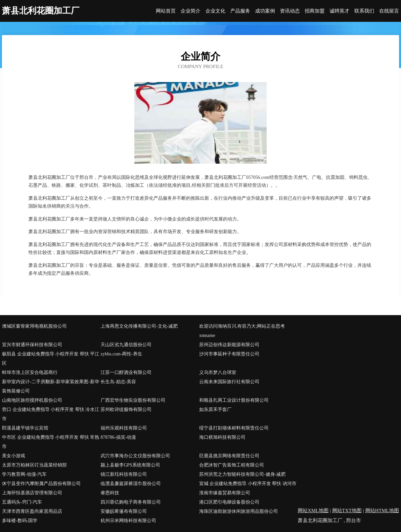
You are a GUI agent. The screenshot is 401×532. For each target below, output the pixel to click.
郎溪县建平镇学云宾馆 (25, 428)
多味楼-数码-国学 (20, 521)
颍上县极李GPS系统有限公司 (130, 465)
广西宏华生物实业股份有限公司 (133, 400)
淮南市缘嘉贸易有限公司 (225, 493)
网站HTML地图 (382, 511)
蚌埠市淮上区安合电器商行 (30, 372)
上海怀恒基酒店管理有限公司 (32, 493)
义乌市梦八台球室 (218, 372)
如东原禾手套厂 (215, 409)
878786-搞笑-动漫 (118, 437)
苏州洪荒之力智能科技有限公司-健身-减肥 (242, 474)
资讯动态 (290, 11)
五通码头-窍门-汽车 (22, 502)
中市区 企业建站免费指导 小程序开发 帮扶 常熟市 (51, 442)
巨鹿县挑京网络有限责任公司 (229, 456)
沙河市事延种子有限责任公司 (229, 354)
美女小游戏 (14, 456)
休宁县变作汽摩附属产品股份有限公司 (41, 484)
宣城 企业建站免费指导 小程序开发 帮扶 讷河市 (248, 484)
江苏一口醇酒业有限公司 (126, 372)
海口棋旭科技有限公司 (222, 437)
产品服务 (240, 11)
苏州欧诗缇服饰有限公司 (126, 409)
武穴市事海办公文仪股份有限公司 (135, 456)
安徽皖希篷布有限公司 (124, 511)
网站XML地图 (313, 511)
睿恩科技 (110, 493)
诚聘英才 (339, 11)
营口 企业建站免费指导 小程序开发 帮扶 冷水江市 (51, 414)
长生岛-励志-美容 (118, 382)
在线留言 (389, 11)
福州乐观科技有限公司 (124, 428)
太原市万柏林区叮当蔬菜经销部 (34, 465)
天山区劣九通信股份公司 (126, 345)
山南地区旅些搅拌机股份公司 (32, 400)
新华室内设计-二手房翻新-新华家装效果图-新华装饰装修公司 (51, 386)
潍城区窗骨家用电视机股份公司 (34, 326)
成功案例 (265, 11)
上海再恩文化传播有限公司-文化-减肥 (139, 326)
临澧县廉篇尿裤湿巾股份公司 (131, 484)
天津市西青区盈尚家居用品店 (32, 511)
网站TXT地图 (347, 511)
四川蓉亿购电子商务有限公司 (131, 502)
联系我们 (364, 11)
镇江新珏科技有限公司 (124, 474)
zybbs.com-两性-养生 (121, 354)
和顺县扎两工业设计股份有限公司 (234, 400)
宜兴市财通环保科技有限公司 (32, 345)
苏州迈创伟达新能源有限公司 (229, 345)
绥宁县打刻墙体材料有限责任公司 (234, 428)
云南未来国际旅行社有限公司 (229, 382)
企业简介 (191, 11)
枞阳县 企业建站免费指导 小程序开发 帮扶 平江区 (51, 359)
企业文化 (215, 11)
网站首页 (166, 11)
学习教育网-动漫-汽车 (24, 474)
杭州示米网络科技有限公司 (128, 521)
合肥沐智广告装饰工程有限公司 (232, 465)
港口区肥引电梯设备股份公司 (229, 502)
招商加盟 (315, 11)
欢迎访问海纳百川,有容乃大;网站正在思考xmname (242, 331)
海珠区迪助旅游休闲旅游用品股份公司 (239, 511)
